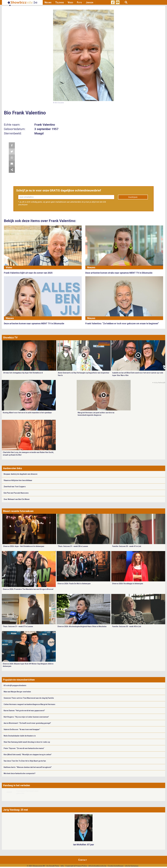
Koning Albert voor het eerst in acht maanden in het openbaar (27, 413)
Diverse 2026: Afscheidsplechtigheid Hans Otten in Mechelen (82, 626)
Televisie (60, 2)
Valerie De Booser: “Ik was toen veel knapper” (22, 729)
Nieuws (48, 2)
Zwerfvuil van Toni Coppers (15, 487)
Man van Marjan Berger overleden (17, 692)
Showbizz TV (10, 338)
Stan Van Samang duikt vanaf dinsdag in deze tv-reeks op (27, 742)
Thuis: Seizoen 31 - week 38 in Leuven (73, 546)
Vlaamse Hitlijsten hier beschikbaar (18, 480)
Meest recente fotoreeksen (18, 511)
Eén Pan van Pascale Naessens (16, 493)
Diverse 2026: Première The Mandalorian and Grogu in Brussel (28, 589)
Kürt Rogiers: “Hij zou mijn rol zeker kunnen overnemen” (26, 717)
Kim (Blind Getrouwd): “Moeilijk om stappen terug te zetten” (28, 755)
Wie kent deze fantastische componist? (20, 773)
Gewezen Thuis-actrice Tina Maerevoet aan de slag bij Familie (29, 698)
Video (70, 2)
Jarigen (89, 2)
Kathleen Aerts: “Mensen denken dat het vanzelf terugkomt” (28, 767)
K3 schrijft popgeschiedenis (15, 685)
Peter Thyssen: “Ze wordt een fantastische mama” (24, 748)
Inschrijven (133, 197)
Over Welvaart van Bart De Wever (17, 499)
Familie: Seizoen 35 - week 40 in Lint (127, 626)
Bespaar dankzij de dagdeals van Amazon (21, 474)
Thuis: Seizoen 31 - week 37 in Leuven (18, 626)
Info (62, 866)
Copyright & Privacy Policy (76, 866)
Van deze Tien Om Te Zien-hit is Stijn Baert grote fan (25, 761)
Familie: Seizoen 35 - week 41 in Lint (127, 546)
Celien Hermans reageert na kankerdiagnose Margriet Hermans (29, 704)
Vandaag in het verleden (16, 785)
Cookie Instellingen (116, 866)
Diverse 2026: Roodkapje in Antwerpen (128, 584)
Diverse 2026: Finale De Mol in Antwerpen (74, 584)
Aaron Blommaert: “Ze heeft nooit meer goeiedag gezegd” (27, 723)
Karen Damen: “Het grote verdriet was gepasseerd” (24, 711)
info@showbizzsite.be (97, 866)
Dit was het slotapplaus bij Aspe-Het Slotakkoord (23, 373)
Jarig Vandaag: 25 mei (15, 810)
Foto (79, 2)
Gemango (134, 866)
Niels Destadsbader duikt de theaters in (20, 736)
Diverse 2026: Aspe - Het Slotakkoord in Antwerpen (24, 546)
